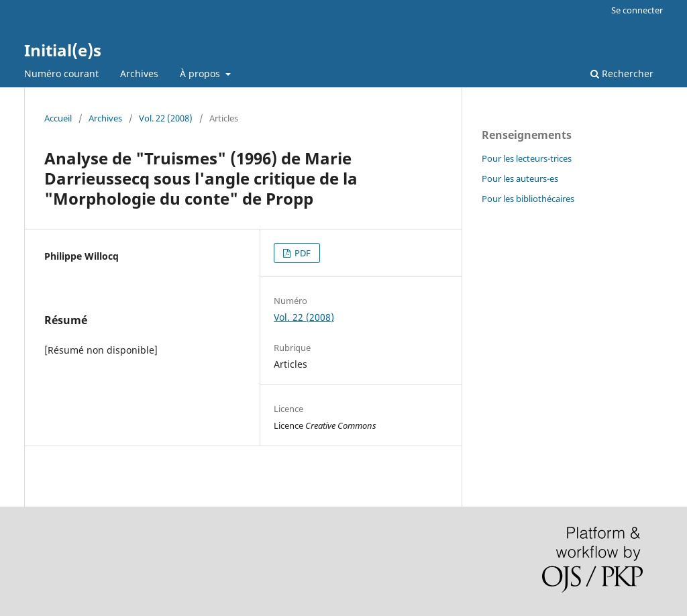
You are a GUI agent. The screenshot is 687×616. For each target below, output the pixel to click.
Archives (139, 73)
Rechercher (622, 73)
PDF (302, 253)
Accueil (58, 118)
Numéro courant (61, 73)
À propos (201, 73)
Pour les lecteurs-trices (527, 158)
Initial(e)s (63, 50)
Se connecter (637, 10)
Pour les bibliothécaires (528, 199)
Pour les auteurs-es (520, 178)
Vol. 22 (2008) (166, 118)
